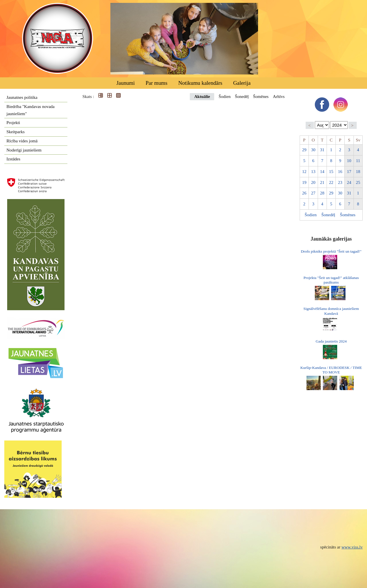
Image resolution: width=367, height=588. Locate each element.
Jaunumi (126, 83)
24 (349, 182)
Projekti (13, 123)
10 (349, 161)
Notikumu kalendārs (200, 83)
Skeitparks (16, 132)
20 (313, 182)
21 (322, 182)
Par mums (157, 83)
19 (304, 182)
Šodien (225, 97)
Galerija (242, 83)
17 (349, 172)
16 (340, 172)
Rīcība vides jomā (22, 141)
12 (304, 172)
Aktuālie (202, 97)
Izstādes (13, 159)
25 (358, 182)
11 (358, 161)
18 (358, 172)
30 (313, 150)
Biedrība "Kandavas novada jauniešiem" (31, 110)
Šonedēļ (242, 97)
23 (340, 182)
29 (304, 150)
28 (322, 193)
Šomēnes (261, 97)
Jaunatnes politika (22, 97)
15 (331, 172)
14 (322, 172)
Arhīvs (279, 97)
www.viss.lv (352, 547)
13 (313, 172)
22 (331, 182)
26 (304, 193)
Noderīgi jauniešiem (24, 150)
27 (313, 193)
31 (322, 150)
